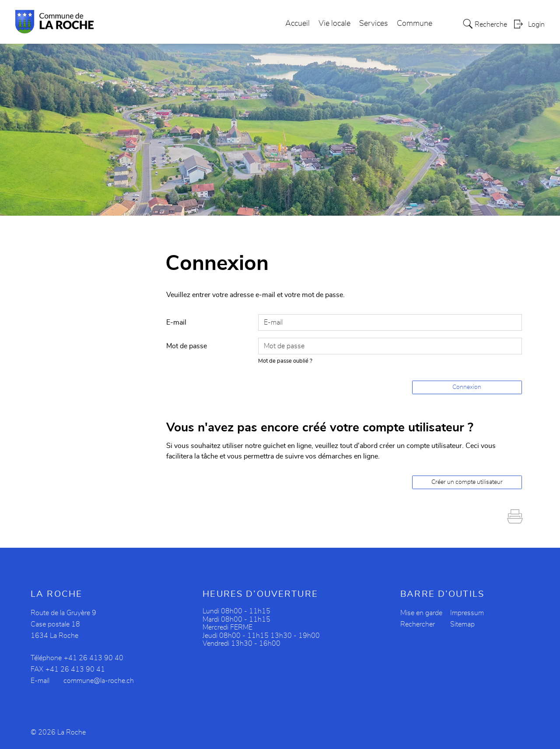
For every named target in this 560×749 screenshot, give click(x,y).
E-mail (176, 322)
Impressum (467, 613)
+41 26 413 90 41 (75, 669)
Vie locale (334, 24)
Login (536, 24)
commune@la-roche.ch (99, 681)
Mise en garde (421, 613)
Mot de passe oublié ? (285, 361)
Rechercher (418, 624)
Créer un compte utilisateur (467, 482)
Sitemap (462, 624)
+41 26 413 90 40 (94, 658)
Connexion (467, 387)
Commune (415, 24)
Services (374, 24)
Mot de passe (187, 346)
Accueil (297, 24)
